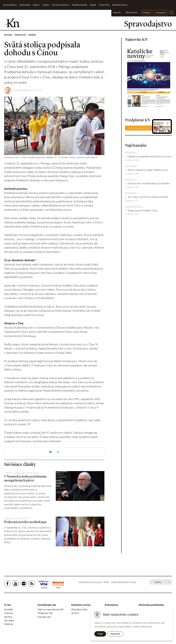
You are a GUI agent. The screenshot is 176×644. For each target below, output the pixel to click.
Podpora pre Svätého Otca (143, 211)
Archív (158, 582)
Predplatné (161, 13)
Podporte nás (45, 613)
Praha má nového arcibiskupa (25, 522)
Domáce (130, 153)
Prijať (100, 634)
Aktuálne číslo (79, 609)
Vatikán (130, 166)
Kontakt (8, 609)
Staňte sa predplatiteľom (139, 128)
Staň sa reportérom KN (50, 609)
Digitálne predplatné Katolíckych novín (149, 156)
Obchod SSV (132, 12)
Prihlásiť (146, 13)
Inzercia (117, 12)
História (9, 624)
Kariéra (8, 617)
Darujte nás (44, 617)
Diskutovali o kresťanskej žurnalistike (149, 183)
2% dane (9, 620)
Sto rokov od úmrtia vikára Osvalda (148, 197)
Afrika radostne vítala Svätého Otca (148, 170)
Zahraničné (133, 207)
